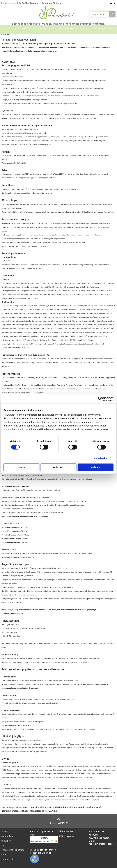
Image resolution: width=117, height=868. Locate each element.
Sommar (43, 29)
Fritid (102, 29)
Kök (93, 29)
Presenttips (71, 29)
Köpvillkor (6, 841)
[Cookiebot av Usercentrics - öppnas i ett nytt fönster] (100, 399)
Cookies (5, 831)
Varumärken (7, 836)
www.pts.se (95, 800)
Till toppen (59, 821)
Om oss (5, 845)
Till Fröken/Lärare (29, 29)
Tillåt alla (96, 467)
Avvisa (21, 467)
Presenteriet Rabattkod (13, 850)
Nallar (4, 854)
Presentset (55, 29)
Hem (84, 29)
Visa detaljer (101, 458)
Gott (112, 29)
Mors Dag (13, 29)
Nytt (3, 29)
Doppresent (7, 859)
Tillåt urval (59, 467)
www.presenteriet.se (38, 800)
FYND (65, 35)
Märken (55, 35)
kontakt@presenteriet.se (42, 144)
